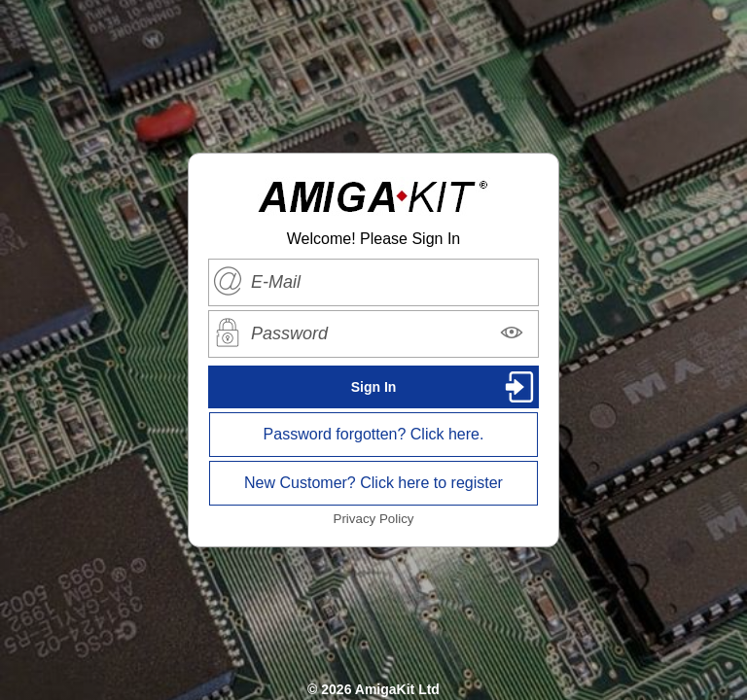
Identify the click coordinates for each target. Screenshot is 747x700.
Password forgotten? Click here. (374, 434)
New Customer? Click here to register (373, 483)
